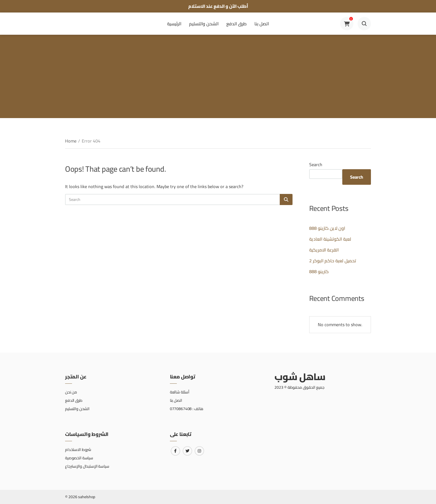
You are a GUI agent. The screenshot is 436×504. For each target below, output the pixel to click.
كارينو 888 (319, 271)
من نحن (71, 392)
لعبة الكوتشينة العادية (330, 239)
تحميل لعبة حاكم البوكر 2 (333, 261)
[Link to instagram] (199, 451)
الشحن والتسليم (204, 24)
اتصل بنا (262, 24)
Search (316, 164)
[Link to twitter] (187, 451)
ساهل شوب (300, 377)
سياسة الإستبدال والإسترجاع (87, 466)
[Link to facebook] (175, 451)
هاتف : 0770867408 (187, 409)
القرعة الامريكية (324, 250)
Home (71, 141)
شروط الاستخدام (78, 450)
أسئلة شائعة (180, 392)
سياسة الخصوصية (79, 458)
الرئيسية (174, 24)
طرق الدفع (236, 24)
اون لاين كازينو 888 (327, 228)
